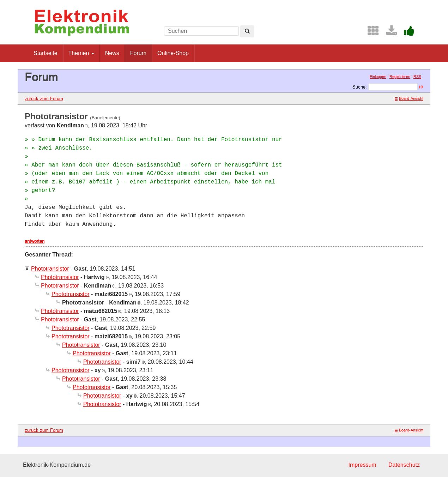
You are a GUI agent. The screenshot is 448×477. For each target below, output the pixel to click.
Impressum (362, 465)
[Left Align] (247, 31)
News (112, 53)
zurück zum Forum (44, 98)
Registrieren (400, 77)
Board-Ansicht (409, 98)
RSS (417, 77)
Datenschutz (404, 465)
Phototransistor (50, 269)
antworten (35, 241)
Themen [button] (81, 53)
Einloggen (378, 77)
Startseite (46, 53)
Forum (138, 53)
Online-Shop (173, 53)
